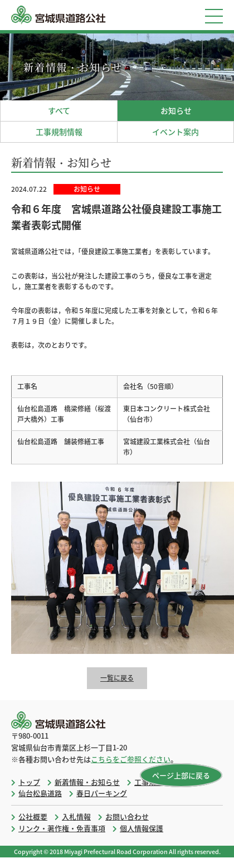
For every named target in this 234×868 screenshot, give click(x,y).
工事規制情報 (59, 132)
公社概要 (33, 816)
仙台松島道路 (40, 793)
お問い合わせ (127, 816)
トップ (29, 782)
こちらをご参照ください (131, 759)
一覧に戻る (117, 678)
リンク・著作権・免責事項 (62, 828)
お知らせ (176, 110)
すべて (59, 110)
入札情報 (76, 816)
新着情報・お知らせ (87, 782)
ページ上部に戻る (181, 775)
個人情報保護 (142, 828)
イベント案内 (175, 132)
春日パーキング (102, 793)
